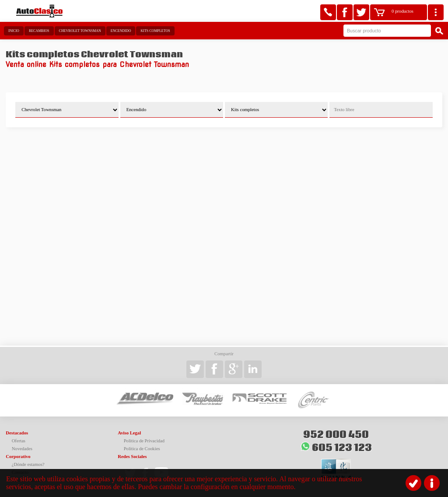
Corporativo (18, 457)
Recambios (39, 31)
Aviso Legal (129, 433)
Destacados (17, 433)
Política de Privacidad (144, 441)
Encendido (121, 31)
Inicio (14, 31)
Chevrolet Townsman (80, 31)
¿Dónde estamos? (28, 464)
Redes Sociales (132, 457)
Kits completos (155, 31)
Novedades (22, 449)
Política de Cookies (142, 449)
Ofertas (19, 441)
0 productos (402, 11)
